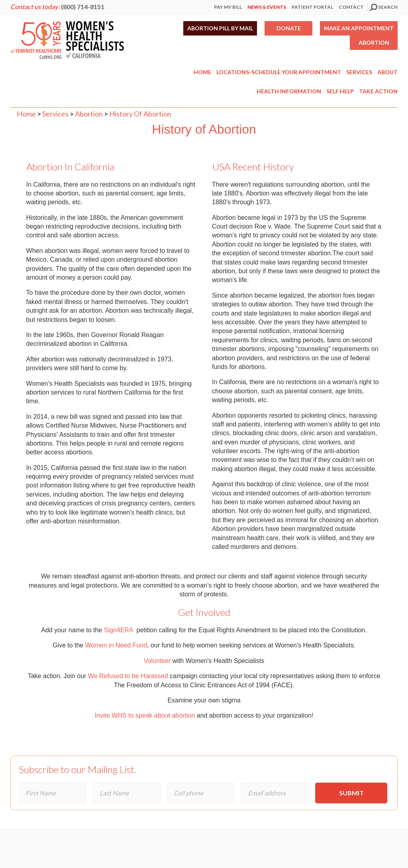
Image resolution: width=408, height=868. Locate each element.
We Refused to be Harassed (127, 676)
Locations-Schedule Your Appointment (279, 72)
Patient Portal (312, 7)
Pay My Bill (228, 7)
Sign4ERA (119, 630)
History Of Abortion (140, 114)
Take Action (378, 91)
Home (202, 72)
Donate (289, 28)
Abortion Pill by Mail (220, 28)
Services (359, 72)
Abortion (374, 42)
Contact (351, 7)
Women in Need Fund (116, 645)
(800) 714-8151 (83, 7)
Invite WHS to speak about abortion (145, 715)
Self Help (340, 91)
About (387, 72)
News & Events (267, 7)
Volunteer (157, 661)
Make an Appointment (359, 28)
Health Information (289, 91)
